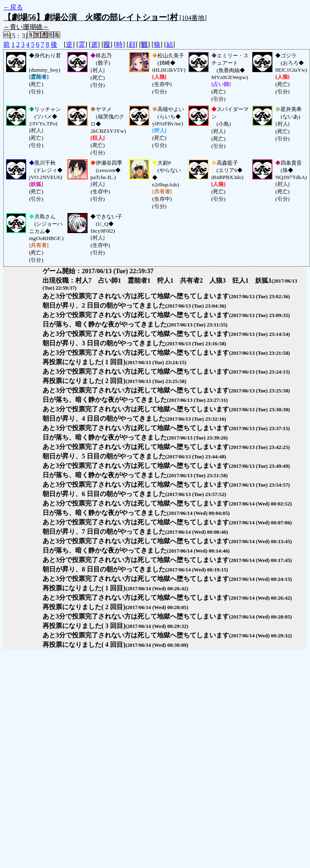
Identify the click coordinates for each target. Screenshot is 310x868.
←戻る (13, 7)
